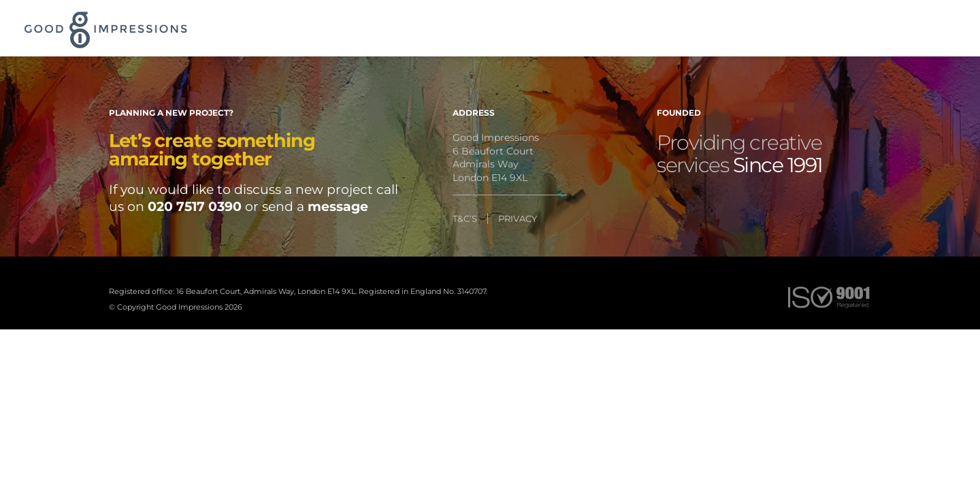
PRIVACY (518, 218)
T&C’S (465, 218)
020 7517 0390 (195, 207)
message (338, 207)
